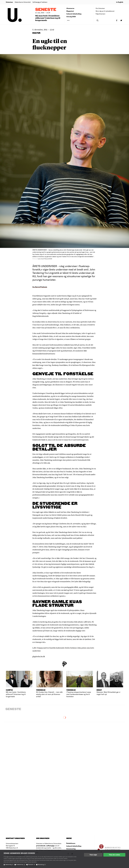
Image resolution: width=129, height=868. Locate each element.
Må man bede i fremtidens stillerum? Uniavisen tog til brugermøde (48, 18)
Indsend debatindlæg (74, 14)
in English (120, 2)
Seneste (46, 10)
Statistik (32, 864)
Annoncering (71, 849)
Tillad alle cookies (114, 855)
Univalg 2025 (71, 17)
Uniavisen (9, 2)
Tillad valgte (93, 855)
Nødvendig (9, 864)
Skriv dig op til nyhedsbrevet (105, 11)
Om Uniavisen (100, 8)
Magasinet (70, 11)
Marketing (42, 864)
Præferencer (21, 864)
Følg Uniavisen (100, 14)
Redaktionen (71, 843)
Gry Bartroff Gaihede (40, 287)
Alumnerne (70, 8)
